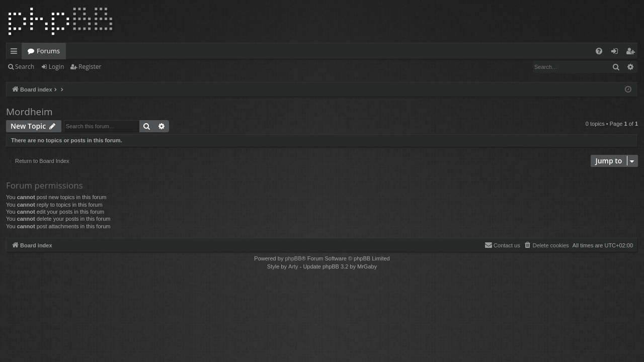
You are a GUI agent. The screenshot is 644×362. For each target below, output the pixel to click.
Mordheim (29, 112)
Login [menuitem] (617, 53)
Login (56, 67)
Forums (48, 51)
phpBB (293, 258)
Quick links (16, 53)
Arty (293, 266)
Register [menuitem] (632, 53)
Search (25, 67)
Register (90, 67)
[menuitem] (599, 51)
